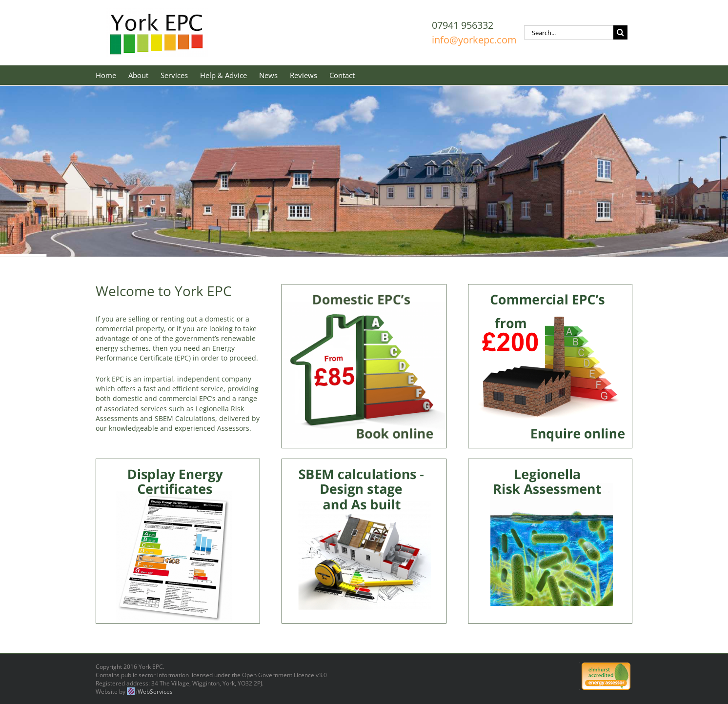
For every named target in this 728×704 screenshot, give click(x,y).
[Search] (620, 32)
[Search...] (569, 32)
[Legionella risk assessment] (550, 463)
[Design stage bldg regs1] (364, 463)
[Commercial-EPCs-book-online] (550, 288)
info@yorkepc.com (474, 40)
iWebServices (154, 692)
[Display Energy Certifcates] (178, 463)
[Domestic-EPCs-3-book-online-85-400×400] (364, 288)
